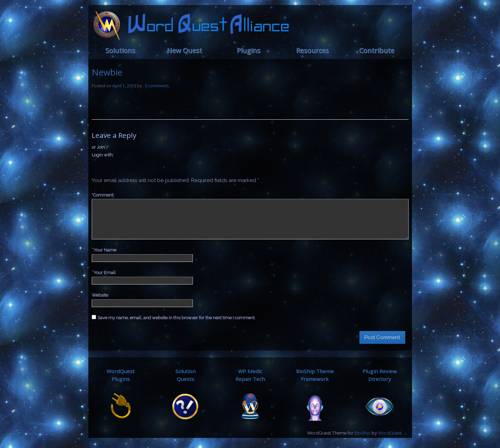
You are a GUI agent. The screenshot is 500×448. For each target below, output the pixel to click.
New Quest (184, 50)
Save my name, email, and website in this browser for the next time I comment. (177, 318)
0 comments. (157, 86)
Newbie (107, 72)
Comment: (103, 195)
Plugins (248, 50)
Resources (312, 50)
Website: (100, 295)
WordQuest (390, 433)
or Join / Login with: (103, 151)
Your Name (105, 250)
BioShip (362, 433)
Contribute (377, 50)
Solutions (120, 50)
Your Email (105, 273)
